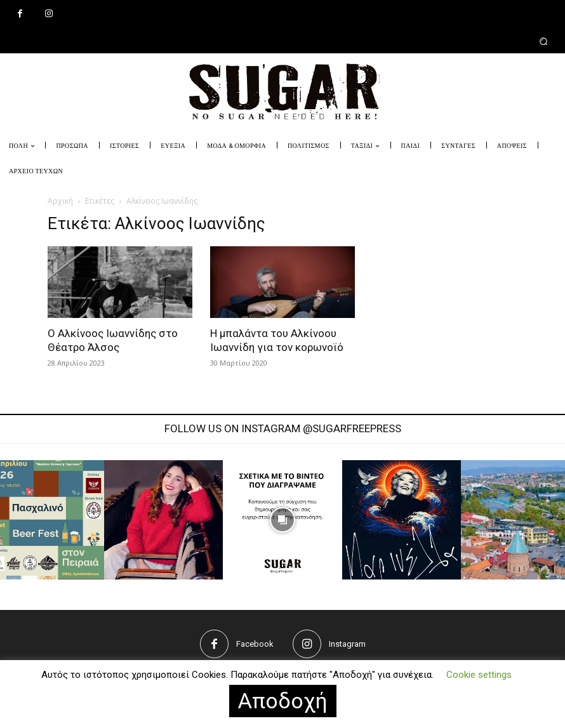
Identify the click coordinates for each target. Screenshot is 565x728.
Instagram (347, 644)
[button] (282, 41)
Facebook (255, 644)
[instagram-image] (164, 520)
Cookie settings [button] (479, 675)
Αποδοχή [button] (283, 701)
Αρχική (60, 201)
